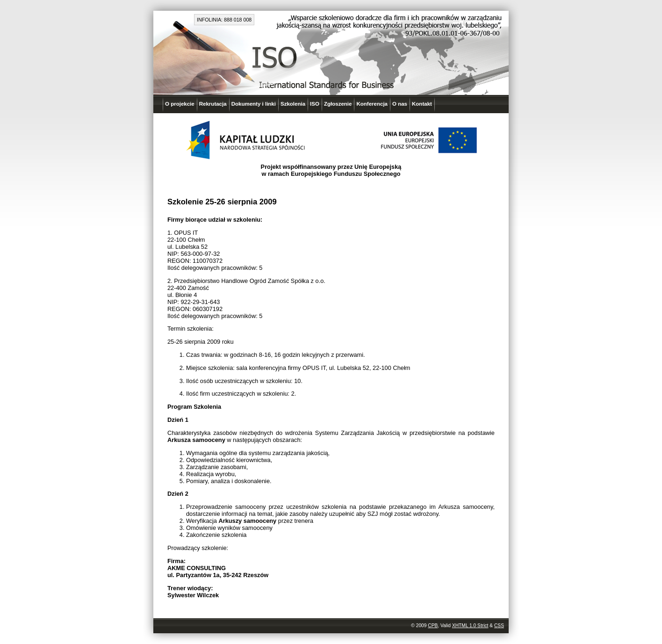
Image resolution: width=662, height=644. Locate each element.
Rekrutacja (213, 104)
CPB (433, 626)
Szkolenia (293, 104)
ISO (315, 104)
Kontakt (422, 104)
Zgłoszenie (338, 104)
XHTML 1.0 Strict (470, 626)
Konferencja (372, 104)
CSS (499, 626)
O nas (400, 104)
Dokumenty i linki (254, 104)
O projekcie (180, 104)
